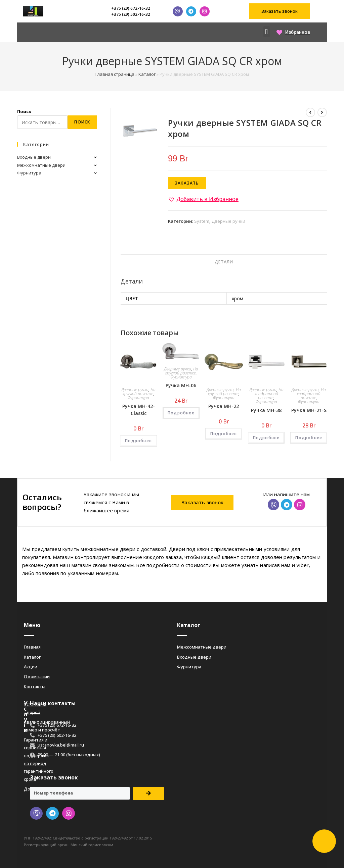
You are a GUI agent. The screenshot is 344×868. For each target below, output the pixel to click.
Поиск (24, 111)
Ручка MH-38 (266, 410)
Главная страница (115, 74)
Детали (224, 262)
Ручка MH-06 (181, 385)
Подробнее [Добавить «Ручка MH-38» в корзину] (266, 438)
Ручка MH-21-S (309, 410)
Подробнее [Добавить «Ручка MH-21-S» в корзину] (309, 438)
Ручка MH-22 (224, 406)
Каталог (147, 74)
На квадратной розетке (269, 394)
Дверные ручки (228, 221)
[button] (279, 11)
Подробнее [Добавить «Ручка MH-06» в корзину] (181, 413)
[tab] (224, 262)
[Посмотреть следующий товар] (322, 112)
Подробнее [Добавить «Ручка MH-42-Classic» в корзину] (138, 441)
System (202, 221)
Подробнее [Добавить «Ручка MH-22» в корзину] (224, 434)
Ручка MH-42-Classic (139, 410)
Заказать (187, 183)
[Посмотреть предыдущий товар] (310, 112)
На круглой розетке (139, 392)
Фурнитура (138, 398)
